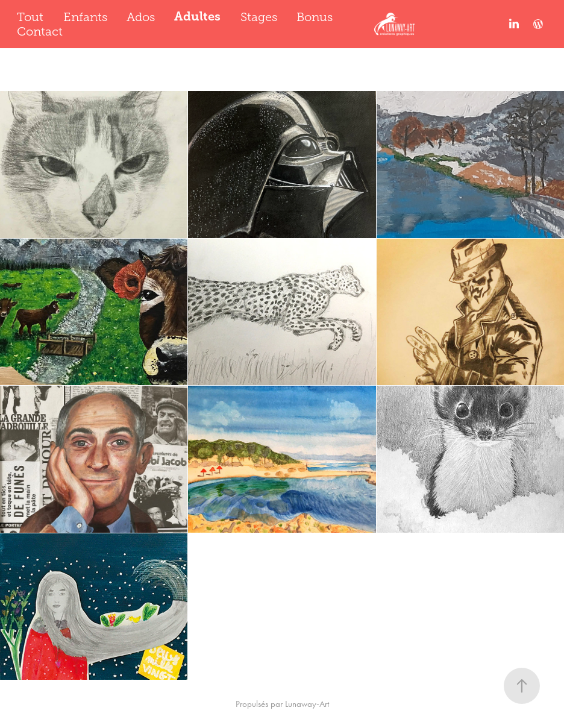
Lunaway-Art (307, 704)
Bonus (315, 17)
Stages (259, 17)
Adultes (197, 17)
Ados (141, 17)
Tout (30, 17)
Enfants (85, 17)
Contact (40, 31)
